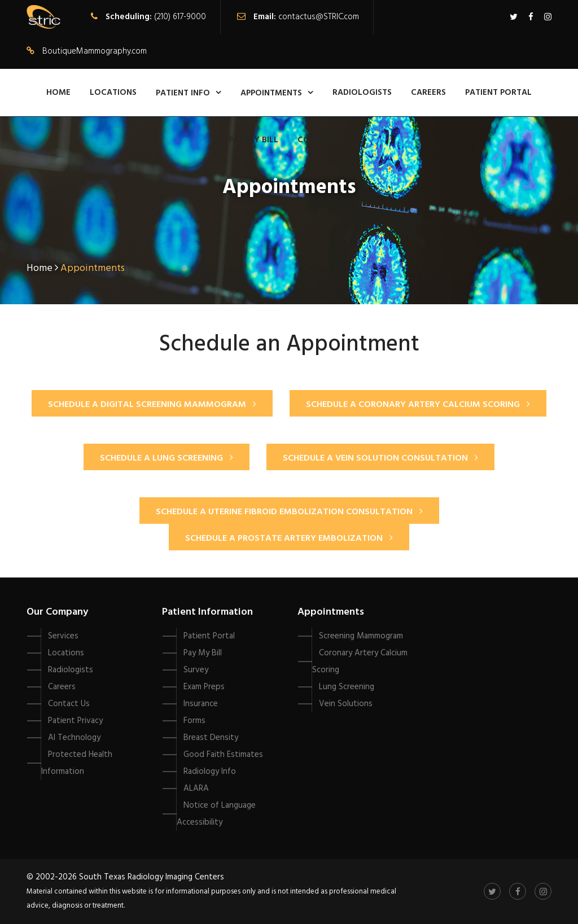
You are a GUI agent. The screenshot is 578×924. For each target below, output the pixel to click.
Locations (113, 93)
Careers (428, 93)
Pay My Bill (253, 140)
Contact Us (323, 140)
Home (58, 93)
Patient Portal (498, 93)
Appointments (271, 93)
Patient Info (183, 93)
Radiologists (362, 93)
